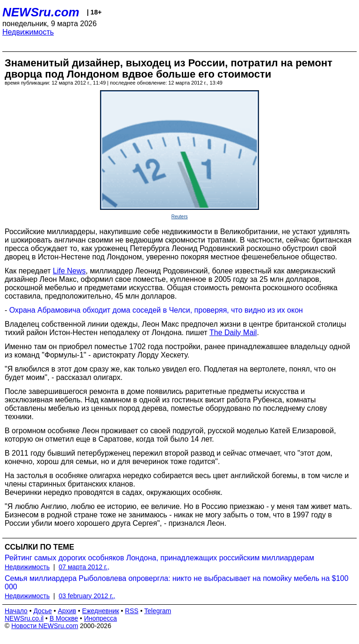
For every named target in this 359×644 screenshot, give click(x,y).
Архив (67, 611)
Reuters (179, 217)
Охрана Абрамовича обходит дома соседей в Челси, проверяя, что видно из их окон (156, 310)
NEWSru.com (41, 12)
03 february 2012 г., (87, 596)
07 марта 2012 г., (84, 567)
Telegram (158, 611)
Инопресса (101, 618)
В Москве (64, 618)
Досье (43, 611)
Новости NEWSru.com (45, 626)
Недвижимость (28, 32)
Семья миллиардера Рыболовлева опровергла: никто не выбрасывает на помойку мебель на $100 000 (176, 583)
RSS (132, 611)
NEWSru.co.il (24, 618)
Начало (16, 611)
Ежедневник (101, 611)
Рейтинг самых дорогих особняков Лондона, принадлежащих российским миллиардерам (159, 558)
